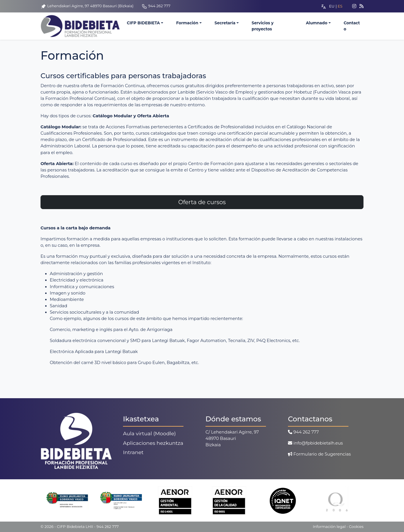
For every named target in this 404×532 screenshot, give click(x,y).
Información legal (329, 527)
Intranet (133, 452)
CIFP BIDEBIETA (143, 23)
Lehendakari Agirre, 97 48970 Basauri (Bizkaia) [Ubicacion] (87, 6)
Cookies (356, 527)
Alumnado (317, 23)
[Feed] (361, 6)
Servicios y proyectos (263, 26)
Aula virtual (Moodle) (149, 433)
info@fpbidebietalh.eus (315, 443)
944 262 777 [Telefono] (156, 6)
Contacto (352, 26)
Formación (187, 23)
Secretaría (225, 23)
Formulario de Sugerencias (319, 454)
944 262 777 (303, 432)
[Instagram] (352, 6)
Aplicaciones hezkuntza (153, 443)
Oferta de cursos (202, 202)
